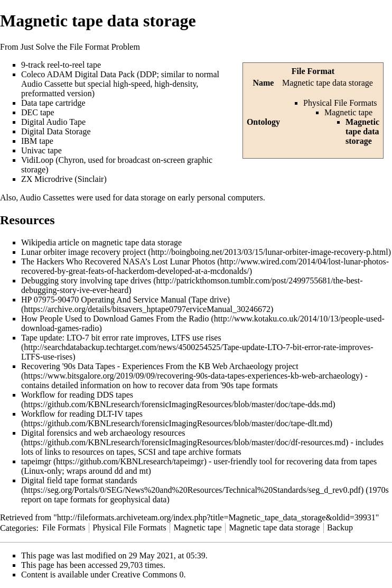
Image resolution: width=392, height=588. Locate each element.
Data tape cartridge (53, 103)
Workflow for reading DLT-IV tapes (82, 414)
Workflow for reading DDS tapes (77, 395)
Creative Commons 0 (148, 575)
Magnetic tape (348, 112)
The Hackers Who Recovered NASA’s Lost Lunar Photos (118, 261)
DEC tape (38, 112)
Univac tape (41, 150)
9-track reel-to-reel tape (61, 65)
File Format (313, 71)
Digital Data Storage (56, 131)
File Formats (64, 527)
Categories (18, 527)
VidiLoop (37, 160)
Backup (340, 527)
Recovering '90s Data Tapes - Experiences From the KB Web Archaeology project (160, 366)
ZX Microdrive (47, 179)
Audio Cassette (47, 84)
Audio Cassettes (47, 197)
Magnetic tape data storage (274, 527)
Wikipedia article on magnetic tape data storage (101, 242)
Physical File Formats (340, 103)
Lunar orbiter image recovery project (83, 252)
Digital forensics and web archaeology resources (103, 433)
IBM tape (37, 141)
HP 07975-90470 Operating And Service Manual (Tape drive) (125, 300)
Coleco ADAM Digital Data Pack (78, 74)
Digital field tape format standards (79, 480)
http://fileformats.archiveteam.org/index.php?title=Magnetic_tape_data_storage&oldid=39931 (216, 517)
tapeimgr (36, 461)
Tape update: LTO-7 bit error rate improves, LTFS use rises (121, 338)
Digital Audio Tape (53, 122)
